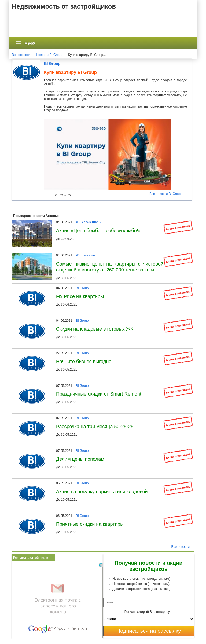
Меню (25, 43)
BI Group (52, 63)
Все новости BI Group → (168, 194)
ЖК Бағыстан (86, 255)
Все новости (21, 55)
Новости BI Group (49, 55)
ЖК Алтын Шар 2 (88, 222)
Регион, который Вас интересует (149, 612)
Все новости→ (182, 547)
